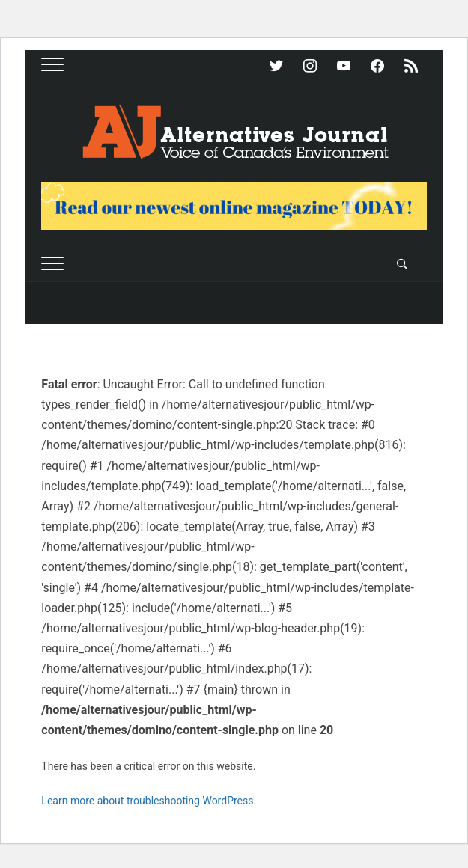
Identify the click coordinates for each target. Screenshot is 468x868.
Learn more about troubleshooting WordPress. (149, 801)
